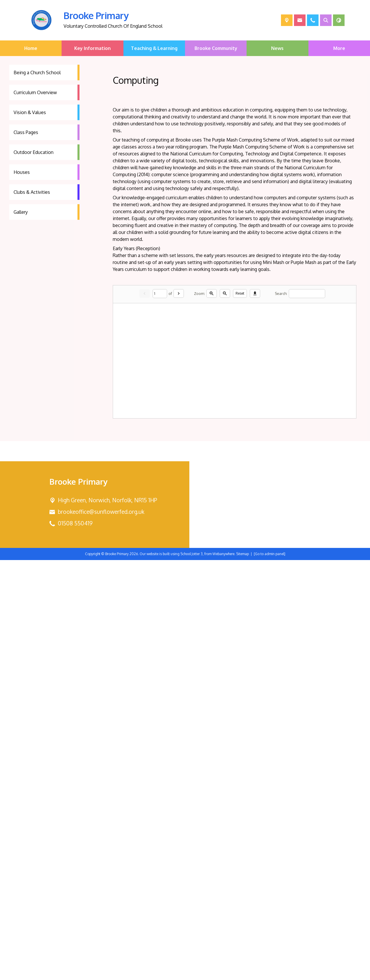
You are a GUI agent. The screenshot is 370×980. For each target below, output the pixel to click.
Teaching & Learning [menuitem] (154, 48)
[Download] (255, 293)
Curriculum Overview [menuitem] (35, 92)
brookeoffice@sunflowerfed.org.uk (101, 932)
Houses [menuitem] (22, 172)
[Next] (179, 293)
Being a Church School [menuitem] (37, 72)
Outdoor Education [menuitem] (34, 152)
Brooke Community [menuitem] (216, 48)
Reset (240, 293)
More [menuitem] (339, 48)
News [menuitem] (277, 48)
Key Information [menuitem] (92, 48)
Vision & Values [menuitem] (30, 112)
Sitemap (243, 974)
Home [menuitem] (31, 48)
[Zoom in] (212, 293)
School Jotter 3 (192, 974)
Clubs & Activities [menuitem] (32, 192)
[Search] (307, 294)
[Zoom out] (225, 293)
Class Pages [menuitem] (26, 132)
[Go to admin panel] (270, 974)
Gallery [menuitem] (21, 212)
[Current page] (160, 294)
